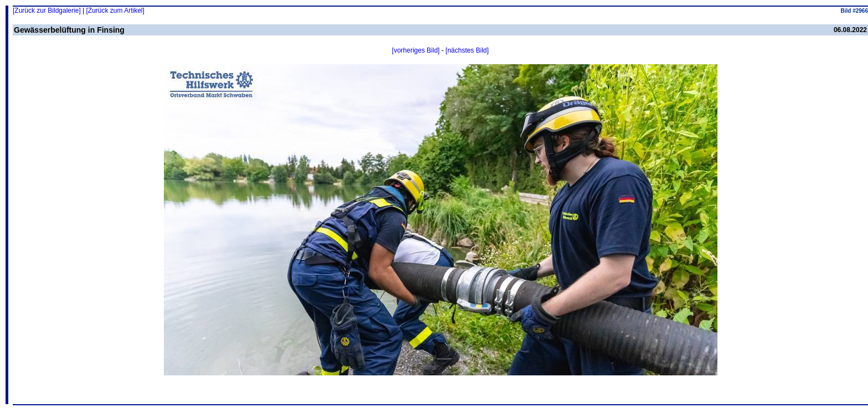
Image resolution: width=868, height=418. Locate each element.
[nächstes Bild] (467, 50)
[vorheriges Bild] (416, 50)
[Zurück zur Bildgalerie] (47, 11)
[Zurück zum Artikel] (115, 11)
